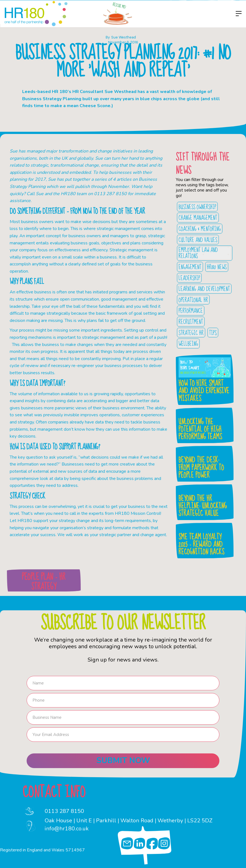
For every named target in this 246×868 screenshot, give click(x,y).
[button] (237, 14)
